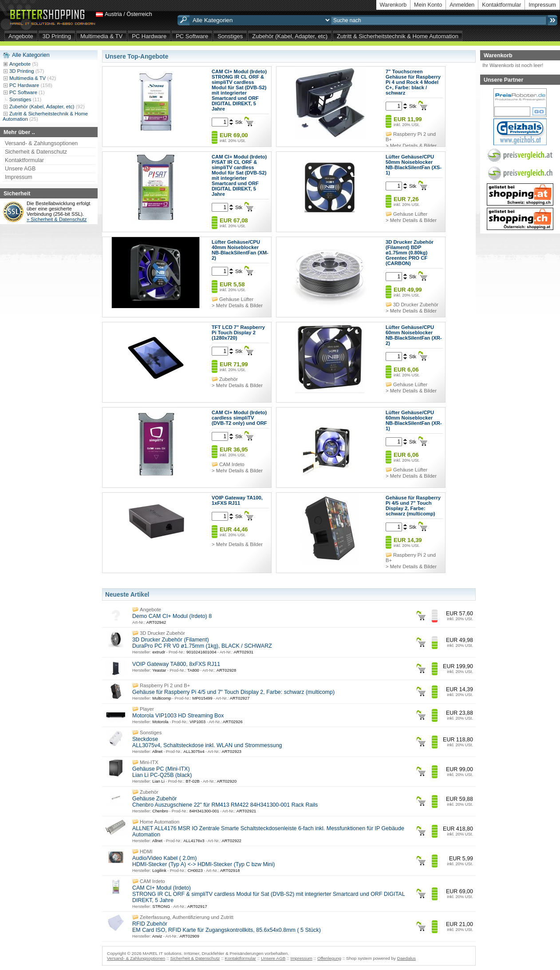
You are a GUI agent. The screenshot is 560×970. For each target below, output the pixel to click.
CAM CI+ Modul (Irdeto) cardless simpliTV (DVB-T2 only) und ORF (239, 418)
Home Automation (160, 822)
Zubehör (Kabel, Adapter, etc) (290, 36)
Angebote (21, 36)
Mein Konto (428, 5)
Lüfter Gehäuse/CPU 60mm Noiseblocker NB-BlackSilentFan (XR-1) (414, 420)
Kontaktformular (501, 5)
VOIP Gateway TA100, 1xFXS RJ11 (237, 500)
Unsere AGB (20, 169)
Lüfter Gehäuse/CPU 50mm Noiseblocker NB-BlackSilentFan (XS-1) (414, 165)
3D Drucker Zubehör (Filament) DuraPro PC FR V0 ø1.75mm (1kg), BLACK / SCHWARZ (202, 643)
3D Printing (57, 36)
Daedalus (406, 958)
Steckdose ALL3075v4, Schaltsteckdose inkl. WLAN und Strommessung (207, 742)
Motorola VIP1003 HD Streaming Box (178, 716)
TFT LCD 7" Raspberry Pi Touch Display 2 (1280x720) (238, 333)
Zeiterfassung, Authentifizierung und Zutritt (187, 917)
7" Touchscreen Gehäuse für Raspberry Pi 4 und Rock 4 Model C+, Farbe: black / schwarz (413, 82)
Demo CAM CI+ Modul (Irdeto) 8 (172, 616)
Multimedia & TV (101, 36)
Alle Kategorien (31, 55)
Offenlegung (329, 958)
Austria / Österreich (128, 14)
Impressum (542, 5)
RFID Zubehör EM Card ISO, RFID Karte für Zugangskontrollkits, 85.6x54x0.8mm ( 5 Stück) (227, 927)
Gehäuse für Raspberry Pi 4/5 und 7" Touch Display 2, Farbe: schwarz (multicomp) (413, 506)
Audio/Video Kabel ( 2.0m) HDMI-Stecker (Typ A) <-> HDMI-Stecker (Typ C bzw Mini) (203, 861)
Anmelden (462, 5)
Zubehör (229, 379)
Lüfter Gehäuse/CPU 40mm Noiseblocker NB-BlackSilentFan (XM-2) (240, 250)
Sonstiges (230, 36)
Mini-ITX (149, 762)
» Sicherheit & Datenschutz (57, 219)
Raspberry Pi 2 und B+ (165, 685)
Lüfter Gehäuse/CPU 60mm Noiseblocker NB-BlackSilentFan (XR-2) (414, 335)
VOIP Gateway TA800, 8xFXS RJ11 (176, 664)
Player (147, 709)
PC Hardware (149, 36)
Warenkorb (393, 5)
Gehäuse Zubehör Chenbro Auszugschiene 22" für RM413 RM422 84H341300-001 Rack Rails (225, 802)
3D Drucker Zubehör (416, 305)
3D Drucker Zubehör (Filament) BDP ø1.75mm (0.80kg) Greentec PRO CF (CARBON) (410, 253)
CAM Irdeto (232, 464)
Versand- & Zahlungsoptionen (41, 143)
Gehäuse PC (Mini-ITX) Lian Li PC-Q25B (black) (162, 772)
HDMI (146, 851)
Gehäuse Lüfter (410, 214)
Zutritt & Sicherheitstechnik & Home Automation (398, 36)
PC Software (192, 36)
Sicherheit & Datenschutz (36, 152)
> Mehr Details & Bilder (411, 146)
